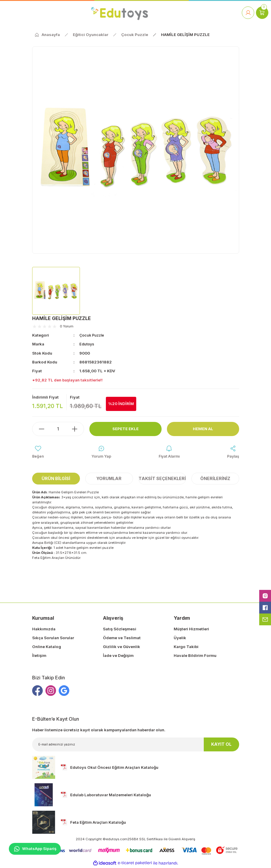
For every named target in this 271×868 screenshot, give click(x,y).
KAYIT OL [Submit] (221, 745)
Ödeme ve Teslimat (122, 638)
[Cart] (262, 13)
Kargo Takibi (186, 647)
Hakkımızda (44, 629)
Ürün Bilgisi (56, 479)
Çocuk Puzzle (93, 335)
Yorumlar (109, 479)
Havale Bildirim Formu (195, 656)
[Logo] (120, 13)
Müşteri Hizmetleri (191, 629)
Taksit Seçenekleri (162, 479)
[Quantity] (58, 429)
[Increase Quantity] (78, 429)
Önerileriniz (215, 479)
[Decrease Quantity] (39, 429)
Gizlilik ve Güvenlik (121, 647)
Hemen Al (203, 429)
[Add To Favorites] (38, 452)
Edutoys (87, 344)
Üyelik (180, 638)
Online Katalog (47, 647)
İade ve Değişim (118, 656)
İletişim (39, 656)
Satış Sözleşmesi (120, 629)
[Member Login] (248, 13)
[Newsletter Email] (136, 745)
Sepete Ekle (125, 429)
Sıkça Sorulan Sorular (53, 638)
